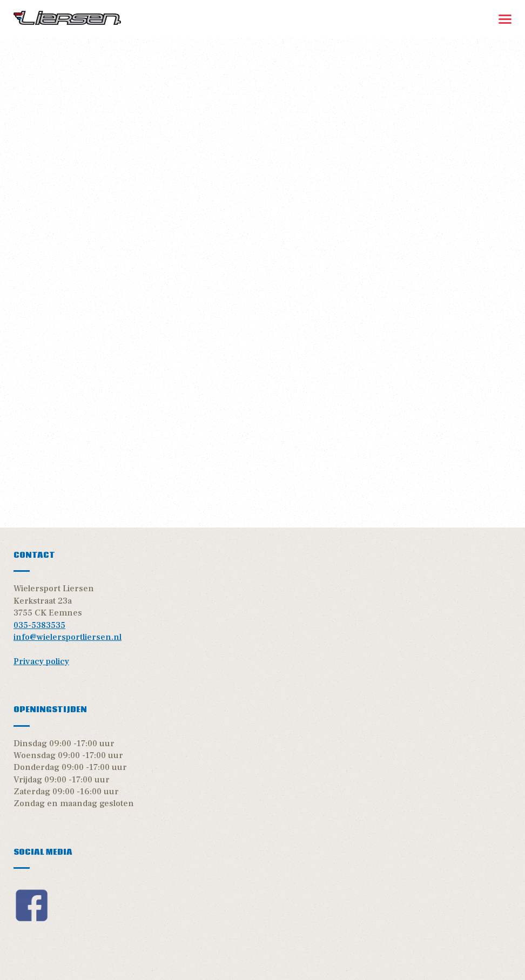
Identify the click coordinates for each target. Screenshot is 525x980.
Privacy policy (41, 661)
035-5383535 (39, 625)
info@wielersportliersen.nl (68, 637)
